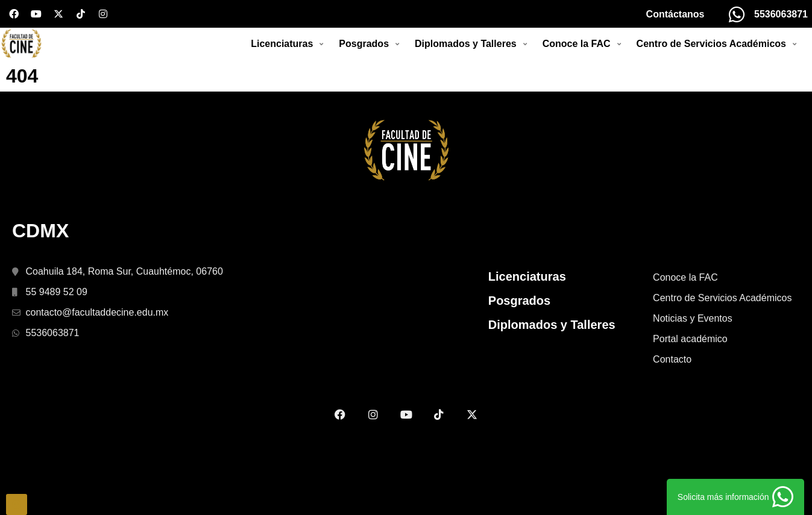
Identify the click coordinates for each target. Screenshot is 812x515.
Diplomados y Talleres (552, 362)
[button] (289, 63)
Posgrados (519, 338)
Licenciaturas (527, 314)
